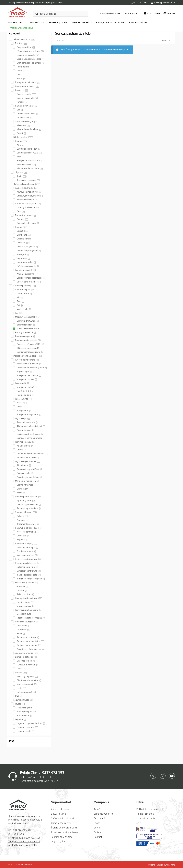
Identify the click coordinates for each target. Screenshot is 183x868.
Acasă (97, 809)
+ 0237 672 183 (139, 3)
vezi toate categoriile (22, 28)
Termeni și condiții (145, 814)
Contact (98, 837)
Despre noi (129, 14)
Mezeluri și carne (58, 23)
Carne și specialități (61, 823)
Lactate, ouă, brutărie (62, 837)
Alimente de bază (60, 809)
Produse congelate (82, 23)
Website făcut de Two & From (161, 865)
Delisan (97, 828)
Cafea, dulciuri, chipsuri (62, 818)
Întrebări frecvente (146, 818)
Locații (97, 823)
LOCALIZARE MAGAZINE (109, 14)
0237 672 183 (53, 772)
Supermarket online (104, 814)
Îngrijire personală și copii (64, 828)
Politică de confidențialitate (150, 809)
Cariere (97, 832)
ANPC (139, 823)
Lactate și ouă (37, 23)
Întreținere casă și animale (64, 832)
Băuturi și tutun (58, 814)
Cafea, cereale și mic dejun (110, 23)
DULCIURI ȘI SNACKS (138, 23)
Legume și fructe (17, 23)
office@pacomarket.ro (163, 3)
